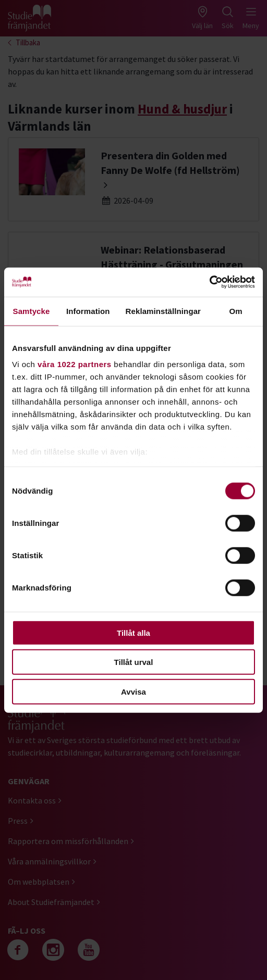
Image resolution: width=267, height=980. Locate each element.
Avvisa (133, 691)
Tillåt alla (133, 632)
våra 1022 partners (75, 364)
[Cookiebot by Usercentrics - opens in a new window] (209, 282)
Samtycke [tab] (32, 311)
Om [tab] (235, 311)
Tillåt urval (134, 662)
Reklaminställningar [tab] (163, 311)
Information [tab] (88, 311)
